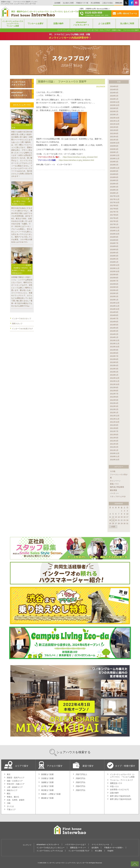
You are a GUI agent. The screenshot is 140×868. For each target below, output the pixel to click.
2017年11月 (115, 199)
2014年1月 (114, 337)
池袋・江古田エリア (15, 781)
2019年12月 (115, 155)
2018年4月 (114, 184)
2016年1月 (114, 262)
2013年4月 (114, 365)
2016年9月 (114, 237)
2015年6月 (114, 284)
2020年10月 (115, 143)
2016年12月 (115, 227)
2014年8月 (114, 315)
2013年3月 (114, 369)
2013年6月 (114, 359)
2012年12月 (115, 378)
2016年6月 (114, 246)
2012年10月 (115, 384)
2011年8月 (114, 428)
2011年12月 (115, 416)
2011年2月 (114, 447)
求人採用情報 (95, 3)
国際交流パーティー (78, 848)
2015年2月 (114, 296)
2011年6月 (114, 435)
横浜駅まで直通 (47, 798)
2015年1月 (114, 300)
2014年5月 (114, 325)
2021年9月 (114, 127)
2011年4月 (114, 441)
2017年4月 (114, 218)
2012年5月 (114, 400)
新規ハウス (114, 484)
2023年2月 (114, 111)
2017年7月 (114, 212)
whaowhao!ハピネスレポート (48, 844)
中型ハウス (114, 786)
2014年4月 (114, 328)
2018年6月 (114, 177)
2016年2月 (114, 259)
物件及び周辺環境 (117, 487)
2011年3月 (114, 444)
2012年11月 (115, 381)
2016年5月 (114, 250)
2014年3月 (114, 331)
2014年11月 (115, 306)
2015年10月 (115, 271)
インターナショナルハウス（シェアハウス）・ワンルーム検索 (122, 776)
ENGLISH (119, 3)
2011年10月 (115, 422)
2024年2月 (114, 96)
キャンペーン (115, 481)
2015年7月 (114, 281)
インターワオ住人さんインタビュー (50, 848)
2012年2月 (114, 409)
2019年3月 (114, 162)
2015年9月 (114, 275)
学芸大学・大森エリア (16, 784)
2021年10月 (115, 124)
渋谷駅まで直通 (47, 778)
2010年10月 (115, 460)
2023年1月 (114, 115)
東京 (9, 774)
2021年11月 (115, 121)
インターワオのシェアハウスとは (50, 851)
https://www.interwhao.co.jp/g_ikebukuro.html (76, 160)
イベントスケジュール (100, 844)
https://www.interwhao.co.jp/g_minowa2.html (80, 157)
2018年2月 (114, 190)
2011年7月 (114, 431)
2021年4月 (114, 137)
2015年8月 (114, 278)
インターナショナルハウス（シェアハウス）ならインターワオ (68, 863)
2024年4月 (114, 93)
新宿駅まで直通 (47, 774)
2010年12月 (115, 453)
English (110, 851)
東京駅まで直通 (47, 790)
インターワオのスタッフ (21, 319)
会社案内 (95, 848)
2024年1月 (114, 99)
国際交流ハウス (116, 783)
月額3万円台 (80, 790)
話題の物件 (114, 793)
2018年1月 (114, 193)
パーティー (114, 493)
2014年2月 (114, 334)
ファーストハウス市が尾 (119, 476)
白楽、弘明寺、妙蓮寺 (16, 800)
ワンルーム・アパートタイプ (121, 780)
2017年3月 (114, 221)
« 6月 (113, 527)
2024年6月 (114, 86)
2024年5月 (114, 90)
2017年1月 (114, 224)
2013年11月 (115, 344)
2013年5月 (114, 362)
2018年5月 (114, 180)
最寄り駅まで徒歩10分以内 (121, 799)
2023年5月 (114, 108)
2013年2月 (114, 372)
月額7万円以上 (81, 774)
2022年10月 (115, 118)
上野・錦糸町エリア (15, 787)
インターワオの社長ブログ (22, 329)
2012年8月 (114, 391)
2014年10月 (115, 309)
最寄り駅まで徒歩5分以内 (120, 796)
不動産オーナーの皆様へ (114, 848)
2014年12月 (115, 303)
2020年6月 (114, 146)
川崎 (9, 803)
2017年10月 (115, 202)
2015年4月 (114, 290)
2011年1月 (114, 450)
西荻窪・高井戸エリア (16, 778)
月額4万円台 (80, 786)
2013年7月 (114, 356)
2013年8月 (114, 353)
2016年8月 (114, 240)
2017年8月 (114, 209)
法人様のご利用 (68, 3)
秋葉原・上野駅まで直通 (51, 794)
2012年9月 (114, 387)
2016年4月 (114, 253)
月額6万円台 (80, 778)
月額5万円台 (80, 782)
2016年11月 (115, 231)
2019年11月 (115, 159)
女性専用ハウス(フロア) (119, 790)
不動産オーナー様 (82, 3)
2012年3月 (114, 406)
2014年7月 (114, 319)
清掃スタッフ (17, 323)
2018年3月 (114, 187)
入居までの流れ (108, 3)
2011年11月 (115, 419)
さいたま (10, 806)
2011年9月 (114, 425)
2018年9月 (114, 171)
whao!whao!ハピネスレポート (19, 94)
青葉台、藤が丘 (13, 797)
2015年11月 (115, 268)
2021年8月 (114, 130)
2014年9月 (114, 312)
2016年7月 (114, 243)
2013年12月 (115, 340)
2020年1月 (114, 152)
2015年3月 (114, 293)
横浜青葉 (113, 490)
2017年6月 (114, 215)
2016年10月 (115, 234)
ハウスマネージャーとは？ (75, 844)
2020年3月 (114, 149)
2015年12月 (115, 265)
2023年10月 (115, 105)
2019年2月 (114, 165)
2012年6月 (114, 397)
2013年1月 (114, 375)
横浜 (9, 794)
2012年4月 (114, 403)
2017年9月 (114, 206)
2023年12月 (115, 102)
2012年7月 (114, 394)
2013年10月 (115, 347)
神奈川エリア (12, 790)
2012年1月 (114, 413)
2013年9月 (114, 350)
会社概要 (57, 3)
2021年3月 (114, 140)
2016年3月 (114, 256)
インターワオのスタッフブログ (18, 83)
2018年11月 (115, 168)
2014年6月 (114, 322)
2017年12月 (115, 196)
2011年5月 (114, 438)
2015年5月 (114, 287)
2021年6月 (114, 133)
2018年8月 (114, 174)
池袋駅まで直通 (47, 782)
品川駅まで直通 (47, 786)
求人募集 (98, 851)
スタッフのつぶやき (118, 496)
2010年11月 (115, 456)
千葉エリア (11, 809)
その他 (113, 471)
